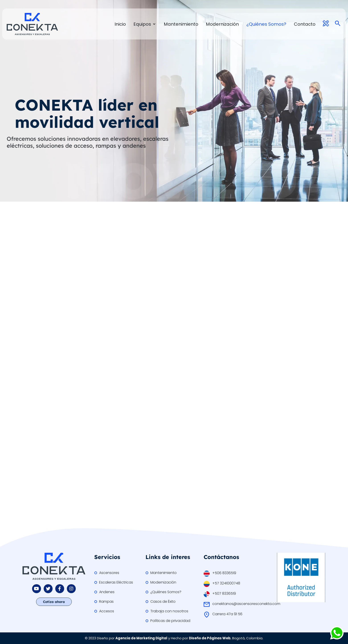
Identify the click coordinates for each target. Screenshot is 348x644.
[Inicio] (120, 24)
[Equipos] (145, 24)
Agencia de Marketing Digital (141, 638)
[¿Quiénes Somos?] (266, 24)
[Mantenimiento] (181, 24)
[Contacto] (305, 24)
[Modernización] (222, 24)
